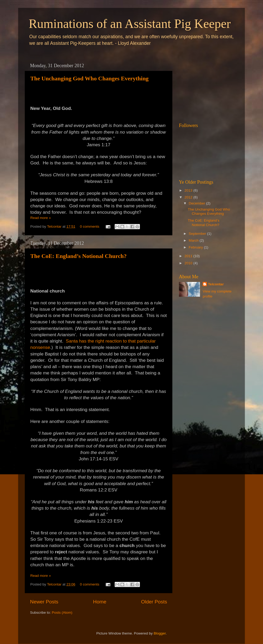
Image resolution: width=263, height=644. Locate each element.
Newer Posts (44, 602)
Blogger (160, 633)
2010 (189, 263)
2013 (189, 190)
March (194, 240)
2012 (189, 197)
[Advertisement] (205, 87)
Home (100, 602)
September (198, 234)
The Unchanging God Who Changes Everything (89, 78)
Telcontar (55, 226)
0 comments (90, 226)
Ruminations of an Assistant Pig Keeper (130, 24)
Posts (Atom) (62, 613)
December (197, 203)
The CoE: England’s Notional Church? (79, 256)
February (196, 247)
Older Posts (154, 602)
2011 (189, 256)
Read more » (41, 218)
